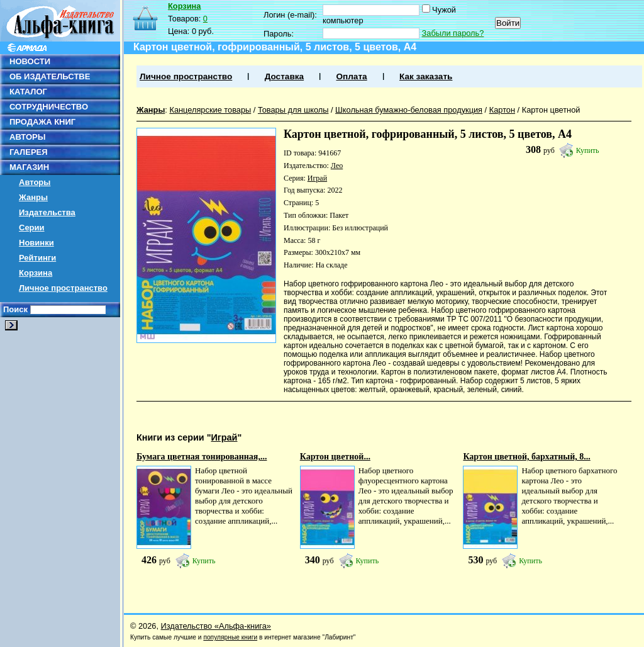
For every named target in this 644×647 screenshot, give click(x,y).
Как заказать (426, 76)
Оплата (351, 76)
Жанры (33, 197)
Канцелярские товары (210, 110)
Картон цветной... (335, 457)
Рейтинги (37, 258)
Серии (32, 228)
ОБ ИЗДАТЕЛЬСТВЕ (50, 76)
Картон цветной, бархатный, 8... (526, 457)
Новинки (36, 243)
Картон (502, 110)
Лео (337, 166)
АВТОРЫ (27, 137)
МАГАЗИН (29, 167)
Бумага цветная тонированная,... (202, 457)
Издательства (47, 212)
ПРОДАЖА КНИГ (42, 122)
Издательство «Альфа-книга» (216, 626)
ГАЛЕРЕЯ (29, 152)
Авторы (35, 182)
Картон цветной (551, 110)
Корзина (36, 273)
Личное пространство (63, 288)
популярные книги (230, 637)
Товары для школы (293, 110)
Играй (317, 178)
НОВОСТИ (30, 61)
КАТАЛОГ (28, 92)
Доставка (284, 76)
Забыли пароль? (453, 33)
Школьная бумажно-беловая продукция (409, 110)
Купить (588, 150)
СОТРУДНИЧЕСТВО (49, 107)
